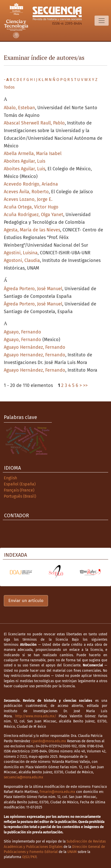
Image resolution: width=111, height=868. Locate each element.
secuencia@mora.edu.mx (23, 777)
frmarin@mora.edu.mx (57, 792)
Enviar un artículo (26, 601)
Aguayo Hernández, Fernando (35, 347)
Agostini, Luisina (21, 253)
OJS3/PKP (29, 857)
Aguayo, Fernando (22, 332)
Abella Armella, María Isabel (33, 153)
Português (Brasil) (20, 496)
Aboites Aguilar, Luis (25, 161)
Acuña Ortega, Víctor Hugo (31, 207)
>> (85, 385)
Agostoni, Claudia (22, 260)
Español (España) (20, 484)
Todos (9, 87)
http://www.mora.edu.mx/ (36, 716)
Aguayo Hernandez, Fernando (35, 355)
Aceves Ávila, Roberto (26, 192)
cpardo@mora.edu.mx (49, 741)
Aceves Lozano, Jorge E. (28, 199)
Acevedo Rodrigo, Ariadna (31, 184)
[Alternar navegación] (102, 21)
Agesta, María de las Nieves (32, 230)
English (10, 478)
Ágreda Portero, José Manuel (33, 289)
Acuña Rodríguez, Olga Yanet (34, 215)
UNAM (72, 852)
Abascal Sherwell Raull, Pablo (34, 123)
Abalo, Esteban (19, 108)
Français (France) (19, 490)
